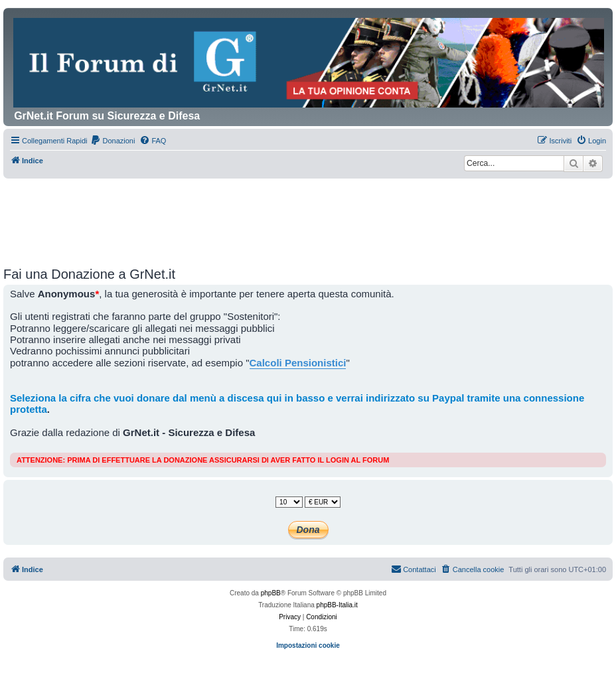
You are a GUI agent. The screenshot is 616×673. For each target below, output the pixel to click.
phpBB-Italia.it (337, 605)
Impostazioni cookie (308, 645)
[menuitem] (113, 141)
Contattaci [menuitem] (414, 569)
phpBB (271, 593)
